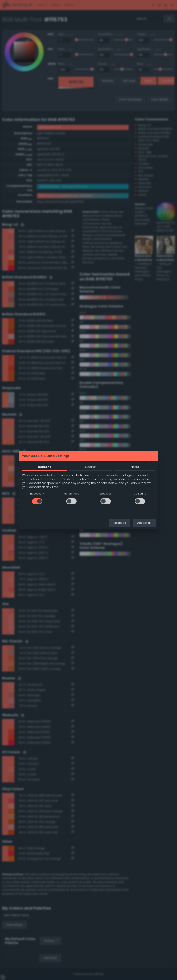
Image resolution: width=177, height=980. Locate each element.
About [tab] (135, 467)
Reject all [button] (120, 523)
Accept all (144, 523)
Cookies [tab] (91, 467)
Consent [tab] (44, 467)
